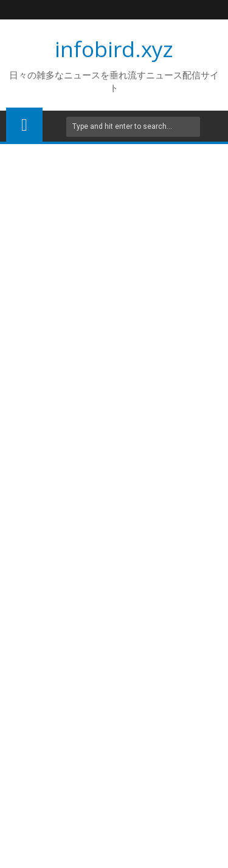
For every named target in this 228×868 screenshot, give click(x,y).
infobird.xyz (114, 49)
